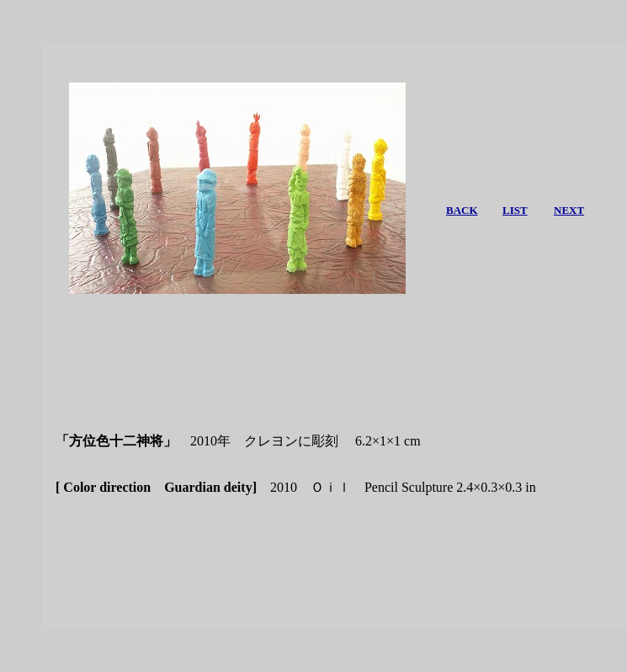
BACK (462, 210)
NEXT (569, 210)
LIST (515, 210)
